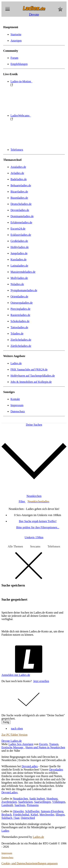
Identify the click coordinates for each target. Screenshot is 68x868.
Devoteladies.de (20, 210)
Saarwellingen (42, 802)
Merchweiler (47, 815)
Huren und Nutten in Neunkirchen (45, 747)
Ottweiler (18, 811)
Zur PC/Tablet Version (14, 735)
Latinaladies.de (19, 266)
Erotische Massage (13, 747)
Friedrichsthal (21, 815)
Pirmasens (33, 805)
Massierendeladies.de (23, 272)
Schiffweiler (32, 811)
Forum (14, 58)
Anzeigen (16, 41)
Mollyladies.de (19, 278)
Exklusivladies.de (21, 235)
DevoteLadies (30, 766)
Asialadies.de (18, 167)
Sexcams (35, 546)
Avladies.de (17, 173)
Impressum (17, 405)
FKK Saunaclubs (29, 369)
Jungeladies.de (19, 253)
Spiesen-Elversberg (52, 811)
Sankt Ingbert (37, 799)
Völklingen (59, 802)
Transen (54, 744)
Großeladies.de (19, 241)
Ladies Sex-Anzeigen (21, 744)
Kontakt (15, 399)
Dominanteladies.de (22, 216)
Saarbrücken (25, 802)
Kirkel (34, 815)
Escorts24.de (18, 229)
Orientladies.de (19, 297)
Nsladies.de (17, 284)
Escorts (43, 744)
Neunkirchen (20, 799)
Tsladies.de (17, 334)
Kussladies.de (18, 259)
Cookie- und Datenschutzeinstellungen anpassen (30, 863)
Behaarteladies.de (21, 185)
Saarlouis (20, 805)
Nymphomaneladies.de (24, 290)
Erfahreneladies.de (21, 222)
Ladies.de (16, 363)
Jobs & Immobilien (31, 382)
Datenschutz (18, 411)
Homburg (52, 799)
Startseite (16, 34)
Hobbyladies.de (20, 247)
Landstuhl (7, 805)
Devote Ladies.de (12, 741)
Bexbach (7, 815)
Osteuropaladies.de (22, 303)
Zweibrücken (9, 802)
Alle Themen (15, 546)
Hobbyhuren (33, 376)
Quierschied (28, 818)
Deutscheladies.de (21, 204)
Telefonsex (17, 150)
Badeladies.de (19, 179)
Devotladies (56, 770)
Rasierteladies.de (20, 315)
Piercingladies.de (20, 309)
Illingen (60, 815)
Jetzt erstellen (41, 681)
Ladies (5, 831)
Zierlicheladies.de (21, 340)
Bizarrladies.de (19, 192)
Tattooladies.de (19, 327)
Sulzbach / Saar (10, 818)
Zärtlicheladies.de (21, 346)
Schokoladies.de (20, 321)
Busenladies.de (19, 198)
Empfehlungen (19, 64)
